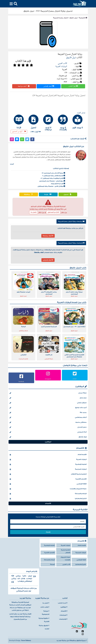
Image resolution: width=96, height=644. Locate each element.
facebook (21, 382)
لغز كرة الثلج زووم (58, 184)
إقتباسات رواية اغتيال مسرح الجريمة (71, 243)
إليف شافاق (48, 437)
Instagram (48, 379)
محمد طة (48, 413)
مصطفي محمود (48, 422)
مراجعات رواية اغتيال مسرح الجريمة (71, 221)
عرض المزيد (81, 113)
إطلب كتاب (45, 607)
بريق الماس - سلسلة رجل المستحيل (52, 181)
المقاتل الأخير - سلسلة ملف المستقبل (51, 186)
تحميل (68, 194)
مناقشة (29, 194)
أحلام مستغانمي (48, 418)
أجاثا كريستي (48, 432)
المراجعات (63, 615)
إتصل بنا (33, 212)
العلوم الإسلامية (48, 464)
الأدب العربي (62, 63)
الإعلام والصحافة (48, 494)
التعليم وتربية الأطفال (48, 474)
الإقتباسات (63, 619)
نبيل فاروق (73, 18)
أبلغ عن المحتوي (53, 212)
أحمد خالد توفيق (48, 408)
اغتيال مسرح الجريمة (61, 18)
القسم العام (48, 455)
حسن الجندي (48, 427)
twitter (75, 379)
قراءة (48, 194)
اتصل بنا (46, 603)
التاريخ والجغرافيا (48, 499)
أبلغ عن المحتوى (19, 132)
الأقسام (80, 448)
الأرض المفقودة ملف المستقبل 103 (53, 178)
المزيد (12, 164)
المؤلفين (80, 386)
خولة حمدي (48, 393)
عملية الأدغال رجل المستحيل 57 (53, 173)
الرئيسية (83, 18)
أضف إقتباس (49, 86)
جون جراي (48, 398)
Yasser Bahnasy (26, 640)
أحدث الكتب (63, 603)
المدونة (52, 564)
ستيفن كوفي (48, 403)
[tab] (77, 122)
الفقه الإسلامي (48, 484)
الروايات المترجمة (48, 469)
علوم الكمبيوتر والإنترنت (48, 489)
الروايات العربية (61, 66)
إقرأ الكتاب (73, 86)
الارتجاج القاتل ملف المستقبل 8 (54, 176)
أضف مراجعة (24, 86)
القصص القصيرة (48, 479)
